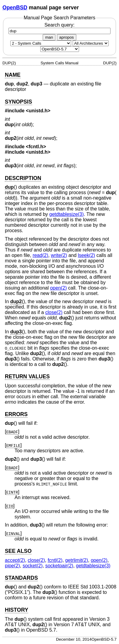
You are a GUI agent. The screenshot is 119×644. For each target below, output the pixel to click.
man (49, 37)
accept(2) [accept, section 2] (15, 560)
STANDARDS (21, 578)
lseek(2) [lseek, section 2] (86, 255)
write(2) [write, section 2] (59, 255)
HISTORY (17, 610)
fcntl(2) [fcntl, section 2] (55, 560)
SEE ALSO (18, 551)
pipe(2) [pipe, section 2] (12, 566)
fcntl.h (36, 147)
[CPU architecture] (91, 43)
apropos (67, 37)
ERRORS (16, 414)
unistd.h (38, 111)
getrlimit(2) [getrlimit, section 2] (77, 560)
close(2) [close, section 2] (54, 312)
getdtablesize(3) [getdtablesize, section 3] (67, 214)
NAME (13, 75)
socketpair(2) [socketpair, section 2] (59, 566)
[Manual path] (60, 49)
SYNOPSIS (18, 102)
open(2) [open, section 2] (58, 288)
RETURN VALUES (27, 376)
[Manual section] (41, 43)
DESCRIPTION (23, 178)
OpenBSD (15, 8)
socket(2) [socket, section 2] (33, 566)
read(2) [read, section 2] (41, 255)
